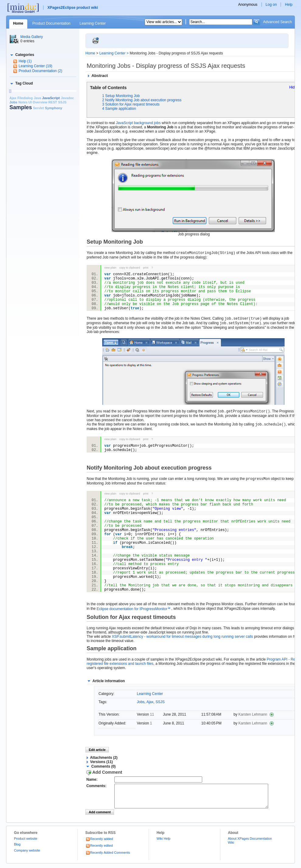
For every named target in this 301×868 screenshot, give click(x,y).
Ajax (13, 98)
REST (53, 102)
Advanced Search (277, 22)
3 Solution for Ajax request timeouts (131, 104)
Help (289, 5)
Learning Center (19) (35, 66)
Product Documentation (51, 23)
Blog (17, 849)
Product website (26, 843)
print (146, 268)
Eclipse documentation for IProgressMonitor (134, 609)
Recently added (99, 843)
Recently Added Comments (108, 857)
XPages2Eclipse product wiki (73, 8)
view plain (110, 268)
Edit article (97, 750)
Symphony (54, 108)
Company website (27, 855)
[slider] (10, 91)
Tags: (103, 702)
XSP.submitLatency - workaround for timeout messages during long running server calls (183, 637)
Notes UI (25, 102)
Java (37, 98)
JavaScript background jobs (138, 123)
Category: (106, 694)
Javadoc (67, 98)
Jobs (13, 102)
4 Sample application (119, 109)
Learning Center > (115, 53)
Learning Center (93, 23)
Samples (21, 107)
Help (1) (25, 61)
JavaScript (51, 98)
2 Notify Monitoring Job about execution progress (142, 100)
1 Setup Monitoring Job (121, 96)
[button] (22, 55)
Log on (271, 5)
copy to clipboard (130, 268)
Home (18, 23)
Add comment (100, 817)
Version (143, 714)
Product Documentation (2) (40, 71)
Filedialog (25, 98)
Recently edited (99, 850)
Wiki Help (164, 843)
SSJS (62, 102)
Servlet (38, 108)
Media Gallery (32, 37)
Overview (40, 102)
